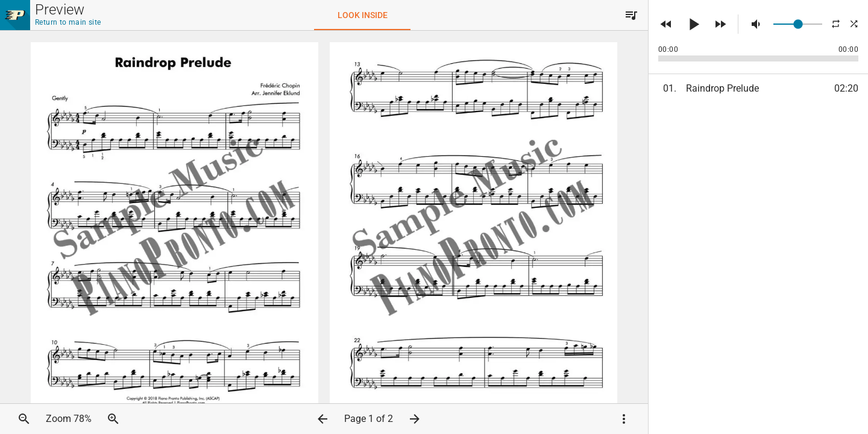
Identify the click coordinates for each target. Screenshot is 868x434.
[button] (631, 15)
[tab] (362, 15)
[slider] (798, 24)
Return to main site (68, 22)
